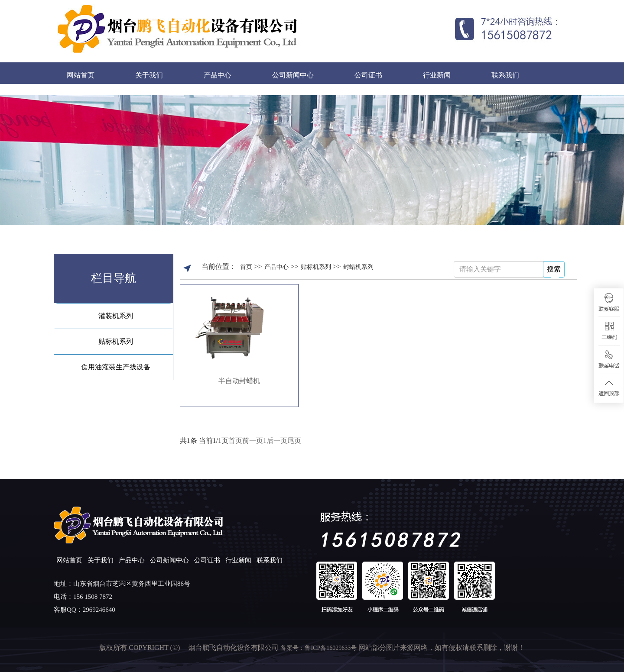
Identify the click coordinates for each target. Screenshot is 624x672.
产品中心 (218, 75)
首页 (246, 267)
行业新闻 (437, 75)
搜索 (554, 269)
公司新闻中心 (293, 75)
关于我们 (149, 75)
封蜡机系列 (358, 267)
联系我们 (505, 75)
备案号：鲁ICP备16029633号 (319, 648)
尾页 (294, 441)
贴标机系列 (116, 341)
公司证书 (368, 75)
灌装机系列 (116, 316)
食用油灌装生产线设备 (116, 367)
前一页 (253, 441)
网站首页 (81, 75)
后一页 (277, 441)
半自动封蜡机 (239, 381)
